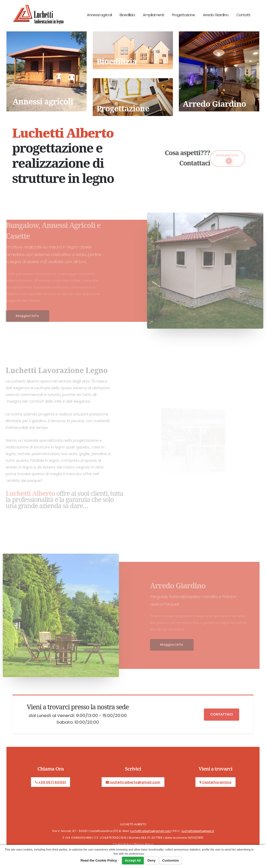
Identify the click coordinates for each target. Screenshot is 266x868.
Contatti (243, 15)
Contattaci (222, 714)
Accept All (133, 860)
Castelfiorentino (215, 782)
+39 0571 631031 (51, 782)
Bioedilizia (127, 15)
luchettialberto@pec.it (198, 831)
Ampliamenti (153, 15)
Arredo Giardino (216, 15)
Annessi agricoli (99, 15)
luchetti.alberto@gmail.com (133, 782)
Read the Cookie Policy (99, 860)
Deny (151, 860)
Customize (171, 860)
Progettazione (183, 15)
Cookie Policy (122, 844)
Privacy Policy (144, 844)
